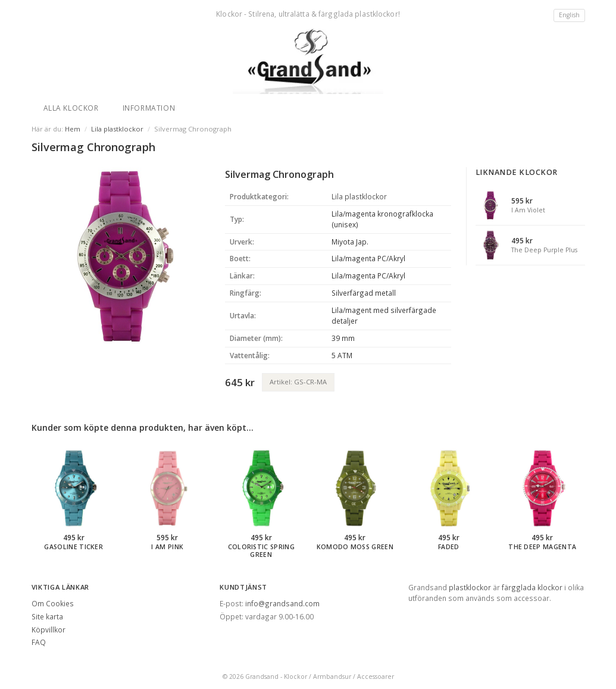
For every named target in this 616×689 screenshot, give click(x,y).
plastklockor (470, 587)
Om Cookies (53, 603)
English (569, 15)
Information (149, 108)
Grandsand (262, 677)
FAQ (39, 642)
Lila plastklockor (117, 129)
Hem (73, 129)
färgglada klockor (532, 587)
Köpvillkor (49, 630)
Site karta (47, 616)
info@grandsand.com (282, 603)
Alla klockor (71, 108)
